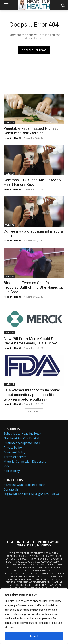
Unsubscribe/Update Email (22, 443)
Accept (34, 636)
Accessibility (12, 471)
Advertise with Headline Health (24, 485)
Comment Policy (15, 452)
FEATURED (9, 122)
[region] (34, 616)
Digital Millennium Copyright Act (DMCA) (31, 494)
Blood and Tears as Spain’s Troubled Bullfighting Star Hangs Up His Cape (33, 287)
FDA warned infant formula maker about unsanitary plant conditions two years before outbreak (32, 395)
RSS (6, 466)
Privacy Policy (13, 448)
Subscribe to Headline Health (23, 434)
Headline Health (13, 138)
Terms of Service (15, 457)
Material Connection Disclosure (25, 462)
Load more (34, 411)
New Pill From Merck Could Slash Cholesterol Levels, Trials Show (32, 341)
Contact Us (11, 489)
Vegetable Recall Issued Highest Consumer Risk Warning (31, 131)
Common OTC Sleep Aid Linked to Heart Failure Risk (32, 182)
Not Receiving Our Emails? (21, 438)
